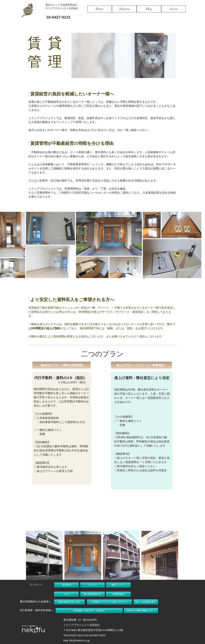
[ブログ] (66, 594)
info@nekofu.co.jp (79, 640)
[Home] (100, 9)
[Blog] (149, 9)
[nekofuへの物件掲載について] (141, 611)
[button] (62, 365)
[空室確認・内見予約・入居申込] (89, 611)
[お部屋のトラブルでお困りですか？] (109, 602)
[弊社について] (118, 585)
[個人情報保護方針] (93, 594)
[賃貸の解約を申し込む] (69, 602)
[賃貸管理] (67, 585)
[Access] (173, 9)
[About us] (124, 9)
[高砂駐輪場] (118, 594)
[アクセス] (93, 585)
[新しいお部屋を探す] (146, 602)
